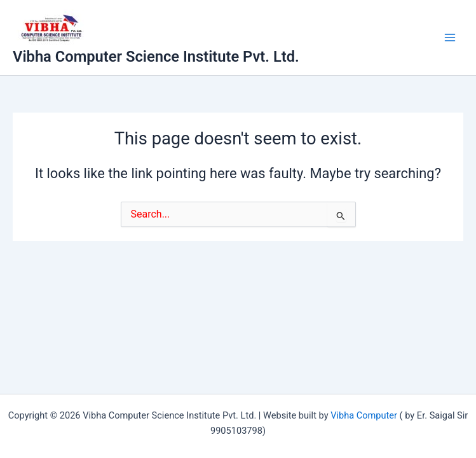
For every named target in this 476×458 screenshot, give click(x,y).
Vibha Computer (364, 415)
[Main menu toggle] (450, 38)
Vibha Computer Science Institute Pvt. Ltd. (156, 57)
